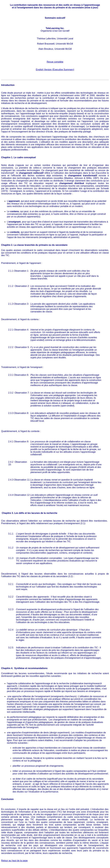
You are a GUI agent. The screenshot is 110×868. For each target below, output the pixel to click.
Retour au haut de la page (14, 861)
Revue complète (55, 62)
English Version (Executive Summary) (55, 70)
